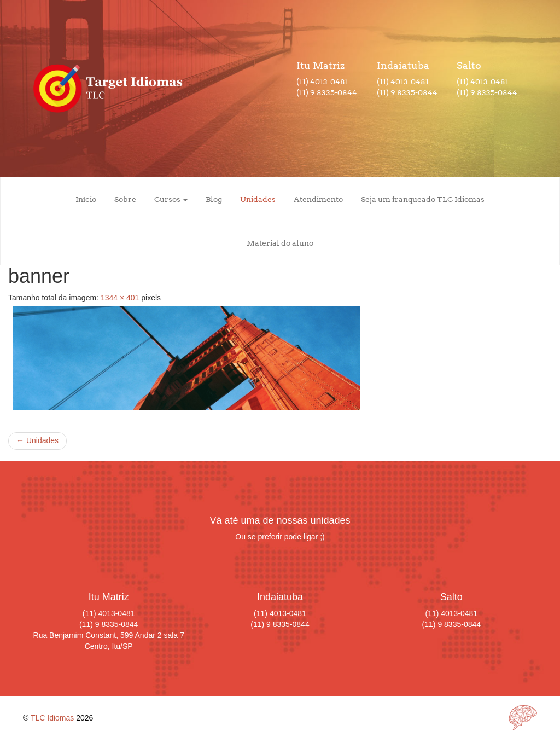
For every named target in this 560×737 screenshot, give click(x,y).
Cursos (171, 199)
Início (86, 199)
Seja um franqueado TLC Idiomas (423, 199)
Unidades (258, 199)
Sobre (125, 199)
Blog (214, 199)
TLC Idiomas (52, 718)
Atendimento (318, 199)
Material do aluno (280, 243)
